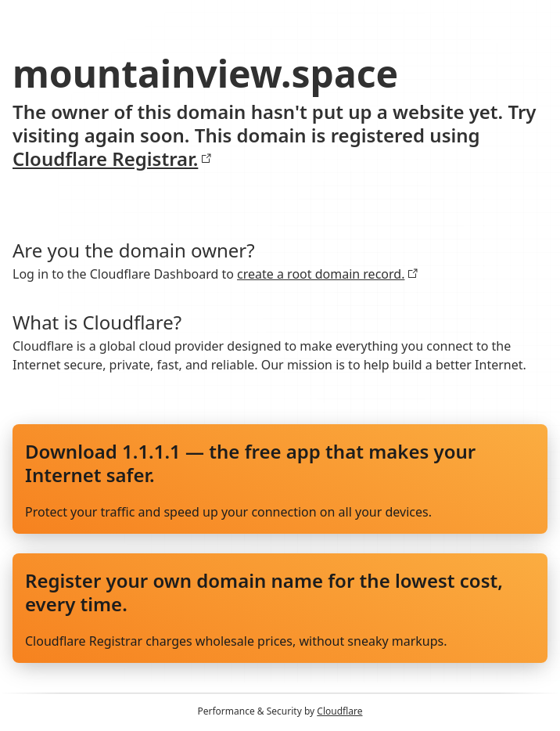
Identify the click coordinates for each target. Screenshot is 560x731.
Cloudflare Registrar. (112, 159)
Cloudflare (339, 711)
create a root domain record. (328, 274)
